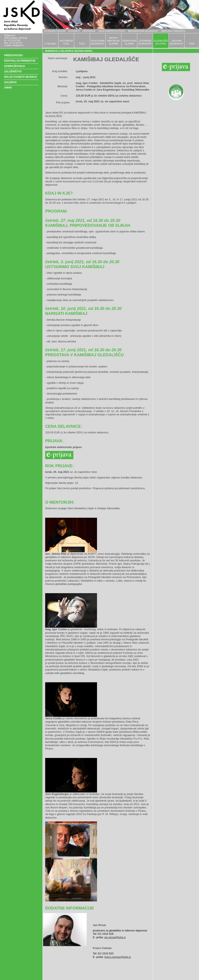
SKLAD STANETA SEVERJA (21, 77)
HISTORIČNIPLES (66, 42)
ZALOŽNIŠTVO (13, 72)
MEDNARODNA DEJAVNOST (143, 31)
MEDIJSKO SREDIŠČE (173, 31)
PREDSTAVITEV (13, 55)
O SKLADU (51, 44)
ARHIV (8, 88)
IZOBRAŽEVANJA (15, 66)
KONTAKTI (74, 31)
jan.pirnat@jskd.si (115, 937)
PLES (82, 44)
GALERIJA (10, 82)
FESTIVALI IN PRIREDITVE (20, 61)
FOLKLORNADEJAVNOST (98, 42)
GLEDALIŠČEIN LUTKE (161, 42)
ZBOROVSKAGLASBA (129, 42)
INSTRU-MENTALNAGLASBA (113, 41)
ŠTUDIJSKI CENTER (55, 31)
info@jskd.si (18, 45)
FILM (192, 44)
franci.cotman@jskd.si (117, 957)
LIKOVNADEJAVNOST (177, 42)
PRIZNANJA (89, 31)
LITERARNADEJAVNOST (145, 42)
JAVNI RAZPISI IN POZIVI (112, 31)
